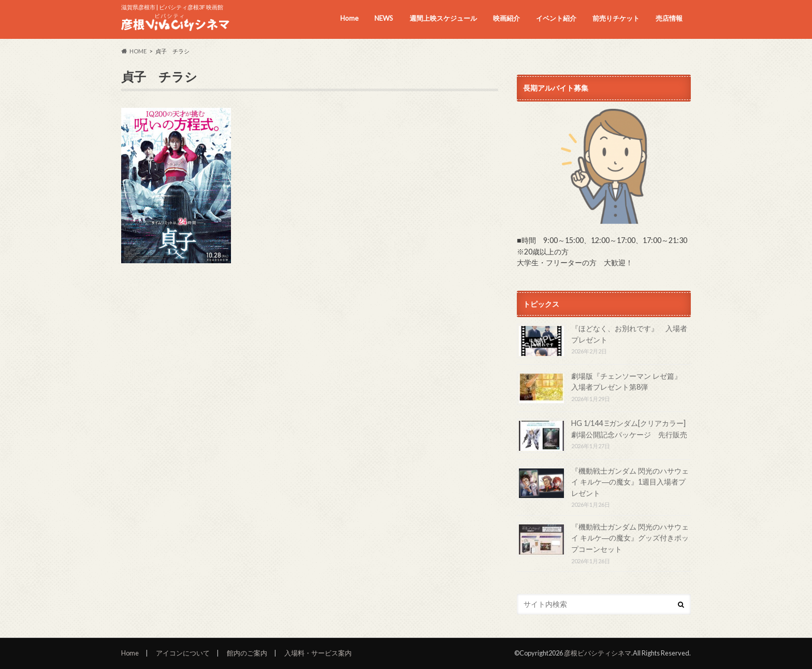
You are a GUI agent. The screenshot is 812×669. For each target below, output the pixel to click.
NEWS (384, 18)
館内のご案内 (247, 653)
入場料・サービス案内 (318, 653)
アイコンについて (183, 653)
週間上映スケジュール (443, 18)
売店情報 (669, 18)
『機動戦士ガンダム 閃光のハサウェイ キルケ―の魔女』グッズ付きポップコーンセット (630, 538)
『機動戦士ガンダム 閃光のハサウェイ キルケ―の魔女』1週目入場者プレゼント (630, 482)
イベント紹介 (556, 18)
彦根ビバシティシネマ (598, 653)
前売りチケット (616, 18)
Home (349, 18)
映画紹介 (506, 18)
